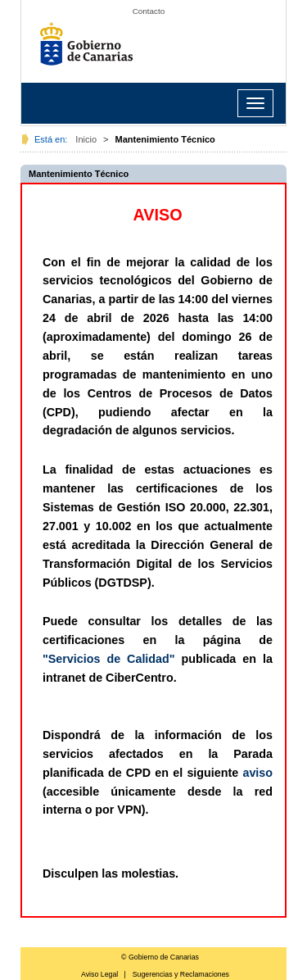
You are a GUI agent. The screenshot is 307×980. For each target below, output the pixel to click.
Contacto (149, 11)
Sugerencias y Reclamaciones (181, 974)
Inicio (86, 139)
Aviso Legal (99, 974)
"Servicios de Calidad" (109, 659)
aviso (257, 773)
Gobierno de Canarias (91, 50)
